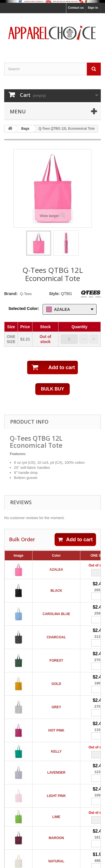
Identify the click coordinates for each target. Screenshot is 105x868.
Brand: (11, 293)
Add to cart (75, 540)
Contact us (76, 8)
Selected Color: (24, 308)
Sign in (93, 8)
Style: (54, 294)
